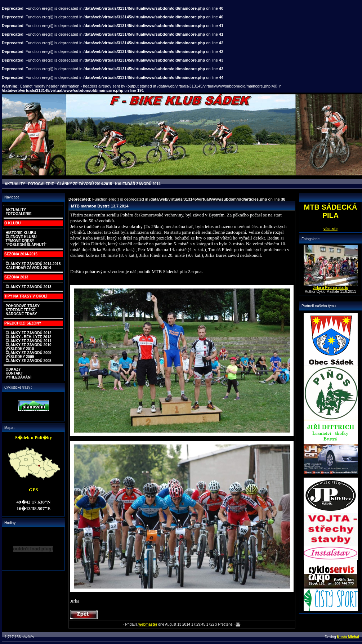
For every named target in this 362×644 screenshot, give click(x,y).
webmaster (148, 624)
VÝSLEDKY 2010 (20, 349)
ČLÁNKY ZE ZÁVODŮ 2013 (29, 287)
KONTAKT (14, 373)
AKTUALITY (16, 210)
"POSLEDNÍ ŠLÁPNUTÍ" (26, 245)
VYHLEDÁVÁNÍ (19, 377)
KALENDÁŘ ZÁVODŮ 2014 (28, 268)
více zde (330, 229)
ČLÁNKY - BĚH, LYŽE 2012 (29, 337)
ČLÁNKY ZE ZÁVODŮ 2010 (29, 345)
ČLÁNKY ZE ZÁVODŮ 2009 (29, 353)
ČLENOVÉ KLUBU (21, 237)
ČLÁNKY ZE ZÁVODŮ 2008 (29, 361)
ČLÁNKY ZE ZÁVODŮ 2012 (29, 333)
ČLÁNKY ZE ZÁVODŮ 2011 (29, 341)
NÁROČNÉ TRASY (21, 314)
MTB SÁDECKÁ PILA (331, 211)
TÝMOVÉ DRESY (20, 241)
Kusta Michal (348, 637)
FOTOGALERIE (19, 214)
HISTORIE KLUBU (21, 233)
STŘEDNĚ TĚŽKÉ (21, 310)
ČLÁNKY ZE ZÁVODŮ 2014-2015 (33, 264)
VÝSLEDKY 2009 (20, 357)
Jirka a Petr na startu (330, 288)
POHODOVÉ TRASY (23, 306)
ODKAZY (13, 369)
